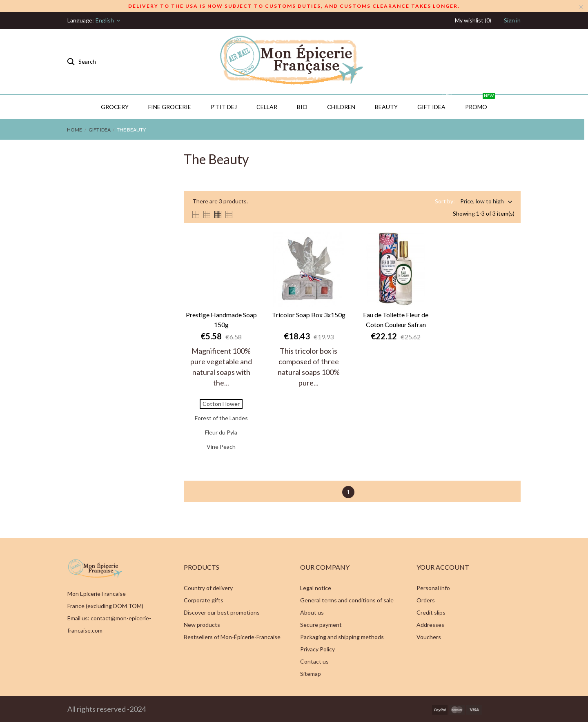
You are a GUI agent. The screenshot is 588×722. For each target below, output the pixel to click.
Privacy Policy (317, 649)
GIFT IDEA (435, 103)
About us (312, 612)
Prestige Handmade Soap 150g (221, 320)
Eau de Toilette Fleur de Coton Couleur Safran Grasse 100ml (396, 320)
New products (202, 625)
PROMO (480, 103)
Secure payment (321, 625)
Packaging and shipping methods (342, 637)
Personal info (433, 588)
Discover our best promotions (222, 612)
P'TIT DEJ (224, 107)
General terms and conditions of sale (347, 600)
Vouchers (429, 637)
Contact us (314, 661)
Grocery (115, 107)
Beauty (386, 107)
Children (341, 107)
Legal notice (316, 588)
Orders (426, 600)
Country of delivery (208, 588)
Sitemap (311, 674)
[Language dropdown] (108, 20)
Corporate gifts (204, 600)
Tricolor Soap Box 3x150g (309, 315)
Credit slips (431, 612)
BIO (302, 107)
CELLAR (267, 107)
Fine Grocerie (170, 107)
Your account (443, 567)
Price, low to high (482, 202)
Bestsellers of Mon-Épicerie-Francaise (232, 637)
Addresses (430, 625)
